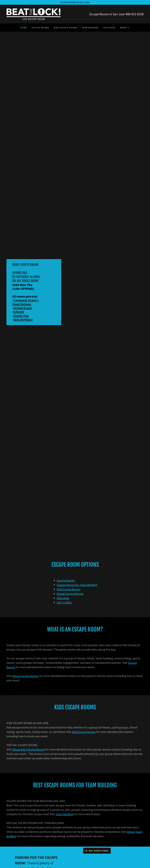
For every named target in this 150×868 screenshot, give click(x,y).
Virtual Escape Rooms (70, 594)
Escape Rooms (66, 580)
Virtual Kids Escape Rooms (28, 749)
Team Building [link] (90, 28)
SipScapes (63, 598)
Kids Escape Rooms (69, 589)
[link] (33, 14)
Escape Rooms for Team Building (77, 585)
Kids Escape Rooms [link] (66, 28)
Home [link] (24, 28)
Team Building (64, 814)
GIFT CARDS (64, 602)
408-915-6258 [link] (134, 14)
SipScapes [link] (109, 28)
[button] (125, 28)
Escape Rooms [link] (41, 28)
